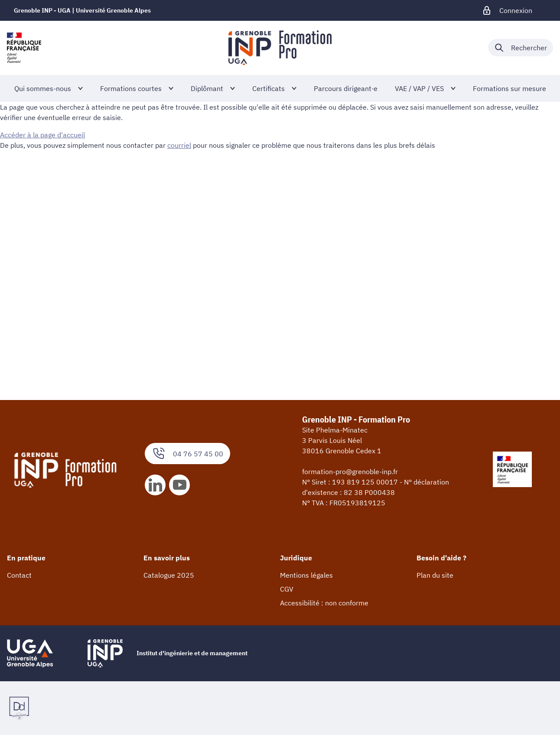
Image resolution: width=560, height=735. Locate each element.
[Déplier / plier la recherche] (521, 48)
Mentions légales (306, 575)
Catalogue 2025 (169, 575)
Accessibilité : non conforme (324, 603)
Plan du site (435, 575)
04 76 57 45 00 (187, 454)
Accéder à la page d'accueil (42, 135)
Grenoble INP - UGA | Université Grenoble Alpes (82, 10)
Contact (19, 575)
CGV (287, 589)
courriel (179, 145)
